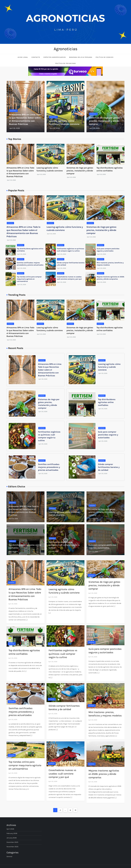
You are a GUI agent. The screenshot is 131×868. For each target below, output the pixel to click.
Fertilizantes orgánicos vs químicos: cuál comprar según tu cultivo (64, 545)
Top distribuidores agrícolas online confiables (107, 402)
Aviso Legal (23, 57)
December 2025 (12, 842)
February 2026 (12, 833)
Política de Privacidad (66, 63)
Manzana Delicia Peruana (81, 57)
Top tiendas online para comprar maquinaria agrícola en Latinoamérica (29, 279)
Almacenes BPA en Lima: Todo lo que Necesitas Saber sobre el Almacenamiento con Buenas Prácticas (50, 370)
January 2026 (12, 838)
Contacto (36, 57)
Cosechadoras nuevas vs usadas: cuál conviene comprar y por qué (62, 774)
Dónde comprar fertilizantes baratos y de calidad (109, 467)
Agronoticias (66, 49)
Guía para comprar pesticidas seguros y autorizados (108, 435)
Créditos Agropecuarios (55, 57)
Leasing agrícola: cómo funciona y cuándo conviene (109, 367)
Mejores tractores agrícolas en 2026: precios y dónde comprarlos (104, 774)
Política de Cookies (105, 57)
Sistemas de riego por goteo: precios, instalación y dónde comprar (104, 121)
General (13, 111)
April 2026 (10, 829)
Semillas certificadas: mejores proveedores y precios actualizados (49, 467)
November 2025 (12, 847)
